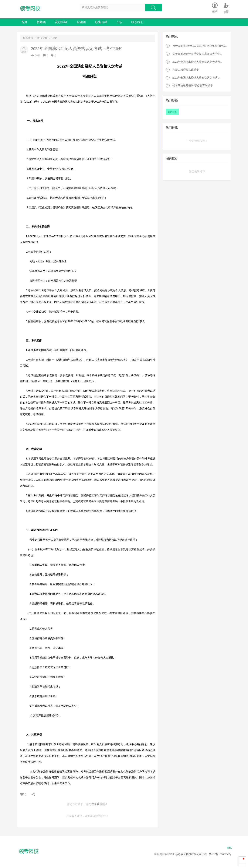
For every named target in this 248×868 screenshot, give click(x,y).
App (119, 22)
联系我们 (137, 22)
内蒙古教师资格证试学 (186, 70)
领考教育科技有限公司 (189, 854)
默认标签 (172, 112)
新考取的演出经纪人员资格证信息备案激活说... (200, 46)
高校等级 (61, 22)
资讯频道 (28, 38)
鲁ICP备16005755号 (220, 854)
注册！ (104, 804)
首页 (24, 22)
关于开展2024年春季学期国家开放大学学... (197, 54)
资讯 (229, 848)
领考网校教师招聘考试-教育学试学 (193, 86)
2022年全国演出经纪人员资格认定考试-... (196, 78)
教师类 (41, 22)
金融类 (81, 22)
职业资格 (101, 22)
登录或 (95, 804)
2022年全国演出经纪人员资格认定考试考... (197, 62)
